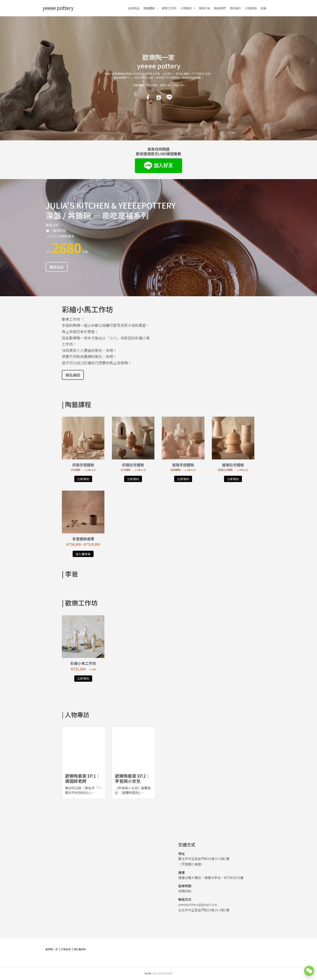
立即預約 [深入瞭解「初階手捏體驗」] (83, 479)
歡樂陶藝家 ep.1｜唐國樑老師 (83, 778)
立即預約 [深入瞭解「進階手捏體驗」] (183, 479)
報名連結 (73, 375)
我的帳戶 (235, 8)
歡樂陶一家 (52, 949)
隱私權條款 (80, 949)
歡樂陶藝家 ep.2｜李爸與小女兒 (132, 778)
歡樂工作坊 (169, 8)
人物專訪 (186, 8)
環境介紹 (204, 8)
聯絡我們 (220, 8)
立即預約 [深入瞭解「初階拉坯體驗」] (133, 479)
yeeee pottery (58, 8)
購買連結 (57, 267)
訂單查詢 (251, 8)
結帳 (263, 8)
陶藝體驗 (149, 8)
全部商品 (134, 8)
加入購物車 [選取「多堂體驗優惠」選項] (83, 554)
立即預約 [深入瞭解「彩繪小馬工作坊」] (83, 678)
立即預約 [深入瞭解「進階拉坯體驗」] (233, 479)
